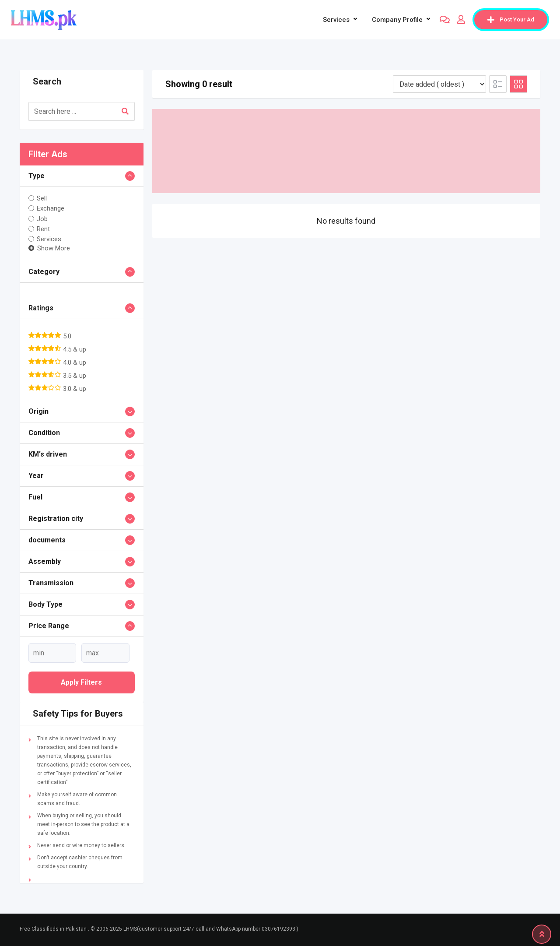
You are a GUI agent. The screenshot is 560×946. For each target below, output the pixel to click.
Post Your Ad (511, 20)
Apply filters (81, 682)
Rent (43, 229)
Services (336, 20)
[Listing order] (439, 84)
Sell (42, 198)
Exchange (51, 208)
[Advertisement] (346, 151)
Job (42, 218)
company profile (397, 20)
